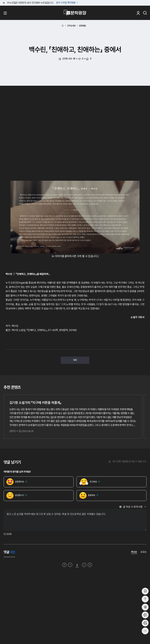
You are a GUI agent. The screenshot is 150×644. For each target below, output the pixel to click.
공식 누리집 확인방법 (66, 3)
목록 (75, 360)
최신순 (134, 552)
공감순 (144, 552)
